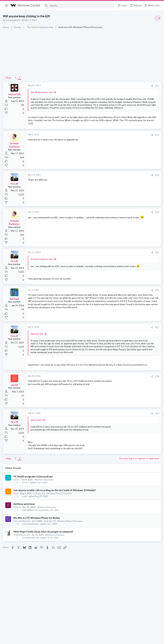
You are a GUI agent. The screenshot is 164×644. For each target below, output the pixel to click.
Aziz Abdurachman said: (42, 92)
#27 (106, 343)
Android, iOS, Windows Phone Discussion (53, 524)
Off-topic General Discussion (132, 225)
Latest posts (120, 173)
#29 (106, 441)
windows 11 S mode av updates (134, 180)
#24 (106, 224)
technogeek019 (13, 20)
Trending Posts (122, 194)
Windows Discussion (44, 510)
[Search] (79, 6)
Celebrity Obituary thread (131, 216)
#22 (106, 147)
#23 (106, 187)
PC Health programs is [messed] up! (33, 507)
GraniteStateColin (22, 565)
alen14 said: (37, 447)
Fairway (17, 538)
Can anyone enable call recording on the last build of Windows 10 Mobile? (55, 521)
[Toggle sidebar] (157, 18)
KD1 (159, 267)
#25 (106, 264)
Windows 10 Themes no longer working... (139, 231)
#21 (106, 86)
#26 (106, 305)
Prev (9, 78)
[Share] (100, 86)
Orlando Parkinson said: (42, 271)
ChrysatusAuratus (22, 551)
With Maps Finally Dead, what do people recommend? (44, 562)
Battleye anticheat (25, 534)
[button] (6, 5)
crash (16, 524)
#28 (106, 404)
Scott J (17, 510)
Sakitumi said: (37, 350)
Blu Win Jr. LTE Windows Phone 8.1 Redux (37, 548)
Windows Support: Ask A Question (135, 186)
